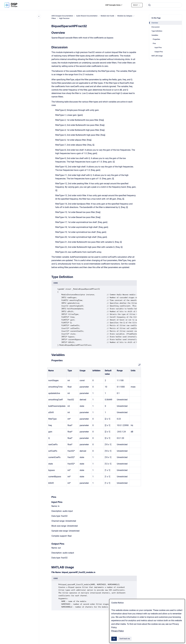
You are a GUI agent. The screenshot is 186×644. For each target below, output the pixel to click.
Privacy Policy (118, 631)
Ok (114, 639)
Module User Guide (107, 16)
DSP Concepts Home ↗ (114, 5)
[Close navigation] (39, 16)
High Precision (64, 18)
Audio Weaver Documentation (87, 16)
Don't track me (125, 639)
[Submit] (149, 5)
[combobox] (164, 5)
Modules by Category (125, 16)
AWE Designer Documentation (62, 16)
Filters (54, 18)
